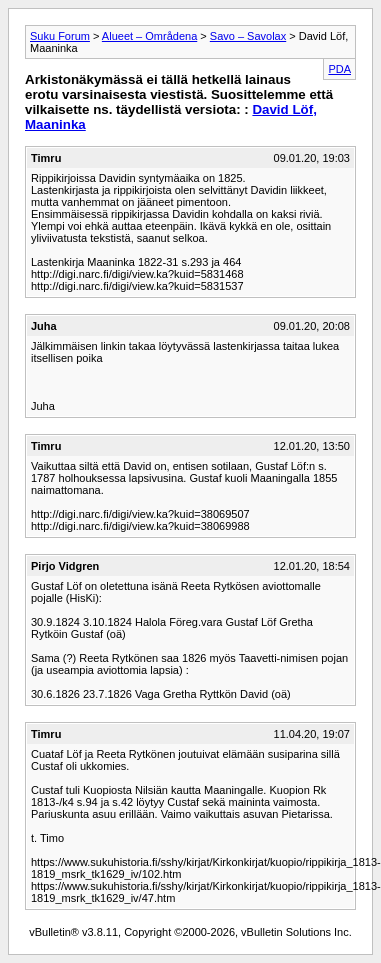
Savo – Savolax (248, 36)
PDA (339, 69)
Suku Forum (60, 36)
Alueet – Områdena (149, 36)
